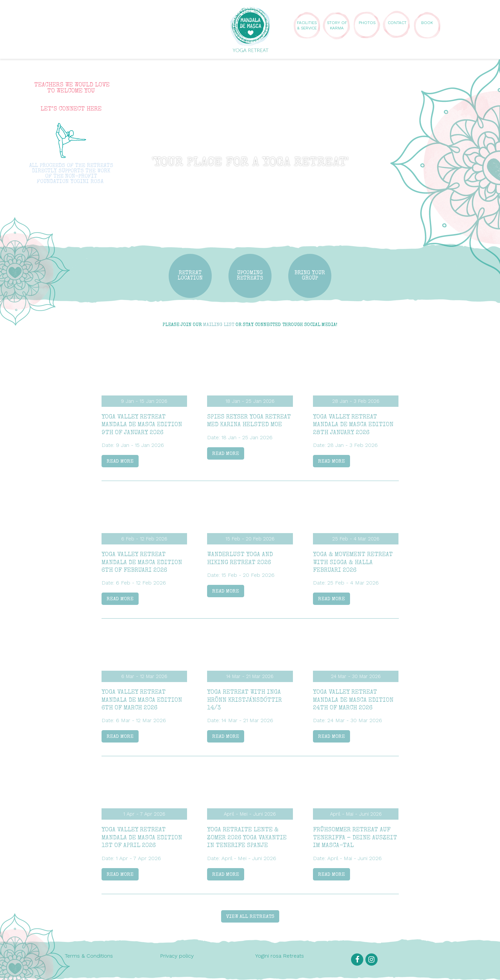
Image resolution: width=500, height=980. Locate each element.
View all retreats (250, 917)
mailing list (219, 325)
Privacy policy (177, 956)
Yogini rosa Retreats (280, 956)
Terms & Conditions (89, 956)
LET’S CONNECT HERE (71, 109)
